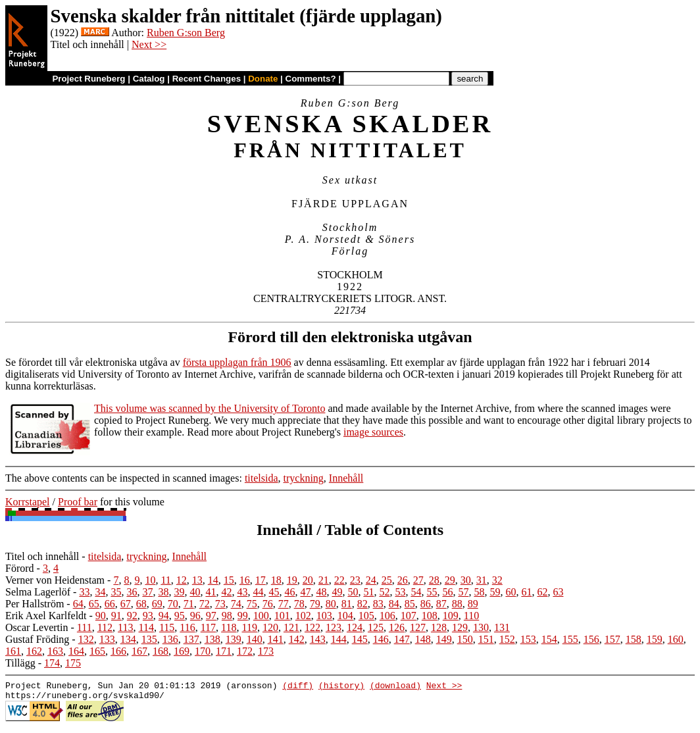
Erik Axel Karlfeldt (46, 616)
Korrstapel (28, 502)
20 (308, 580)
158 (634, 639)
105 (366, 616)
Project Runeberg (88, 79)
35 (116, 592)
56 (447, 592)
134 (128, 639)
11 (165, 580)
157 (612, 639)
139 (234, 639)
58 (479, 592)
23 (355, 580)
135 (149, 639)
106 (387, 616)
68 (141, 604)
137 (191, 639)
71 (189, 604)
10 (150, 580)
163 (55, 651)
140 (255, 639)
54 (416, 592)
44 (258, 592)
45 (274, 592)
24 (371, 580)
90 (101, 616)
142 (297, 639)
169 (182, 651)
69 (157, 604)
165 (97, 651)
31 (482, 580)
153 (528, 639)
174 (52, 663)
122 (312, 627)
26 (403, 580)
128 (439, 627)
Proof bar (78, 502)
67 (126, 604)
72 (205, 604)
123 (334, 627)
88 (457, 604)
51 (368, 592)
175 (73, 663)
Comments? (311, 79)
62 (542, 592)
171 (224, 651)
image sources (373, 432)
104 (345, 616)
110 (471, 616)
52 (384, 592)
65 (94, 604)
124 (355, 627)
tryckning (304, 478)
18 (276, 580)
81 (347, 604)
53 (400, 592)
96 (195, 616)
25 (387, 580)
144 (339, 639)
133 (107, 639)
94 (164, 616)
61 (526, 592)
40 (195, 592)
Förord (20, 568)
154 (549, 639)
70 (173, 604)
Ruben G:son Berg (186, 33)
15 (229, 580)
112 (105, 627)
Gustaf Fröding (37, 639)
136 (170, 639)
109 (451, 616)
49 (337, 592)
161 (13, 651)
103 (324, 616)
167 (139, 651)
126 (397, 627)
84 (394, 604)
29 (450, 580)
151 (486, 639)
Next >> (149, 44)
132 (86, 639)
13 (197, 580)
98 (227, 616)
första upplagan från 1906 (237, 362)
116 (187, 627)
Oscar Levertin (37, 627)
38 (163, 592)
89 (473, 604)
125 (376, 627)
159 (655, 639)
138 (213, 639)
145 (360, 639)
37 (147, 592)
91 (116, 616)
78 (299, 604)
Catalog (149, 79)
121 (291, 627)
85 (410, 604)
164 (76, 651)
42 (226, 592)
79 (315, 604)
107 (409, 616)
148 (423, 639)
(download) (395, 687)
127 (418, 627)
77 (284, 604)
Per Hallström (35, 604)
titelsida (262, 478)
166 (118, 651)
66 (110, 604)
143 (318, 639)
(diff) (298, 687)
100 (261, 616)
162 (34, 651)
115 (167, 627)
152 (507, 639)
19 (292, 580)
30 (466, 580)
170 (203, 651)
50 (353, 592)
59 (495, 592)
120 (270, 627)
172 (245, 651)
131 (502, 627)
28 (434, 580)
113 (125, 627)
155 (570, 639)
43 (242, 592)
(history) (341, 687)
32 (497, 580)
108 (430, 616)
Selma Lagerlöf (38, 592)
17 (261, 580)
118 (229, 627)
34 (100, 592)
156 (591, 639)
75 (252, 604)
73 (220, 604)
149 (444, 639)
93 (148, 616)
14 (213, 580)
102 (303, 616)
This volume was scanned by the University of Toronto (210, 408)
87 (441, 604)
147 (402, 639)
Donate (263, 79)
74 (236, 604)
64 (78, 604)
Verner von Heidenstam (55, 580)
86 (426, 604)
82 (362, 604)
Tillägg (20, 663)
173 (266, 651)
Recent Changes (207, 79)
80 (331, 604)
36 (132, 592)
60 (511, 592)
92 (132, 616)
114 (146, 627)
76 (268, 604)
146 (381, 639)
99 (243, 616)
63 (558, 592)
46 (289, 592)
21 (324, 580)
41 (211, 592)
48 (321, 592)
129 (460, 627)
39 (179, 592)
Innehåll (346, 478)
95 (180, 616)
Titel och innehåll (42, 556)
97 (211, 616)
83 (378, 604)
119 (250, 627)
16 (245, 580)
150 (465, 639)
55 (432, 592)
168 (161, 651)
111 (85, 627)
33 (84, 592)
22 (339, 580)
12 (182, 580)
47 (305, 592)
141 (276, 639)
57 (463, 592)
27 (418, 580)
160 (676, 639)
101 (282, 616)
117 (208, 627)
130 (481, 627)
